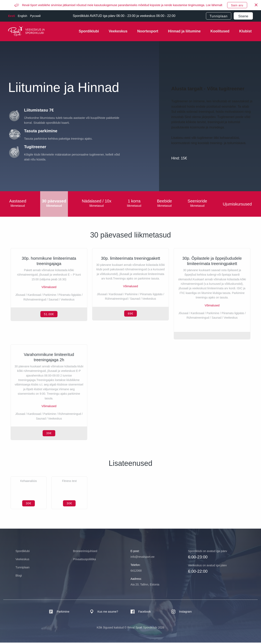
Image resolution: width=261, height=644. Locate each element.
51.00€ (49, 334)
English (22, 16)
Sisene (243, 16)
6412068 (136, 572)
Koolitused (220, 31)
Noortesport (148, 31)
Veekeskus (118, 31)
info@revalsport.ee (143, 558)
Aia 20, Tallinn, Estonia (145, 586)
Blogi (19, 577)
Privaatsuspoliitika (84, 561)
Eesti (12, 16)
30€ (29, 505)
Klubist (245, 31)
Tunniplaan (219, 16)
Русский (35, 16)
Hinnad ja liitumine (184, 31)
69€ (130, 334)
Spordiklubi (89, 31)
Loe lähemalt (214, 5)
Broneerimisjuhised (85, 552)
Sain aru (237, 5)
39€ (49, 435)
